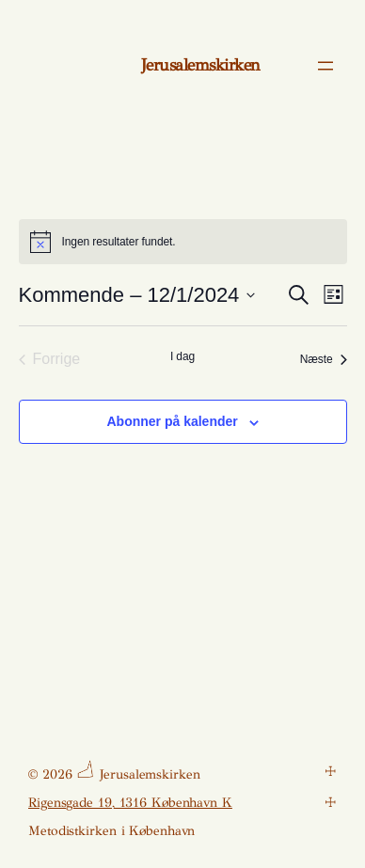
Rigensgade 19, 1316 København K (130, 803)
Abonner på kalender (172, 421)
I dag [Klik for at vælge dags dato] (182, 356)
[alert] (183, 242)
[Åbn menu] (325, 66)
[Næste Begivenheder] (324, 359)
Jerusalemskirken (201, 65)
